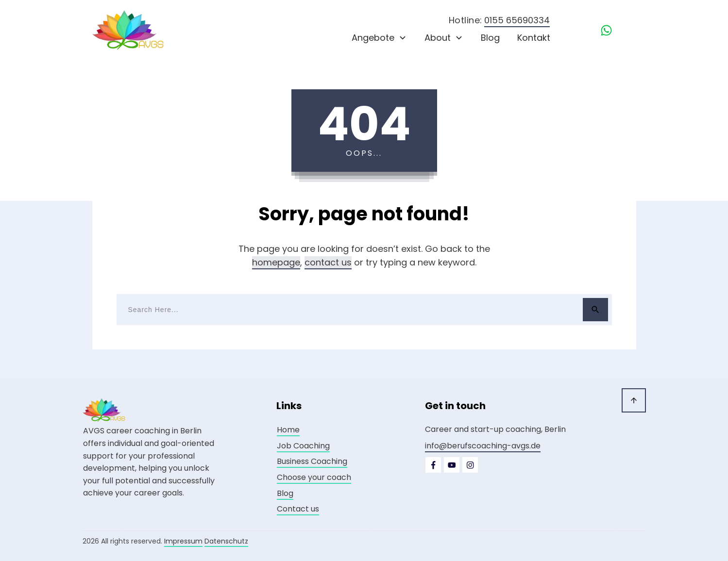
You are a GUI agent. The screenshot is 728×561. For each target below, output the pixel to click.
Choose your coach (314, 477)
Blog (285, 493)
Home (288, 430)
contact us (328, 262)
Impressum (183, 541)
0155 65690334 (517, 20)
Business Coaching (312, 461)
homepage (276, 262)
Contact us (298, 509)
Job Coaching (303, 446)
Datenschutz (226, 541)
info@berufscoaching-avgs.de (483, 446)
